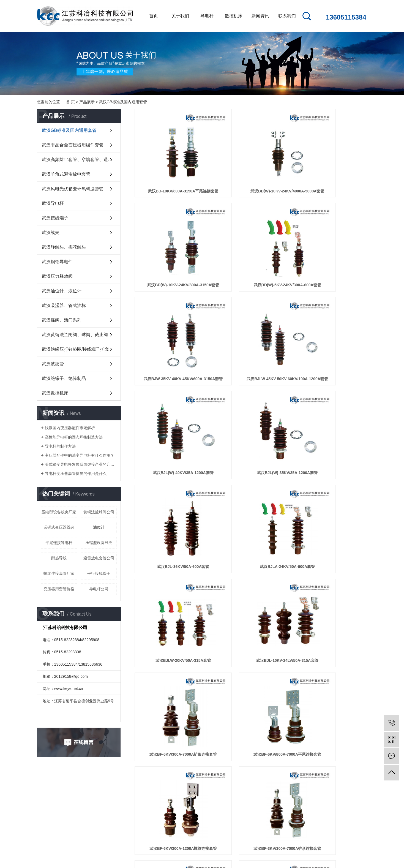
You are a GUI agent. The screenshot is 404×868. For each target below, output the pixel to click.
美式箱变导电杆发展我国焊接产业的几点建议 (81, 464)
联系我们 (287, 16)
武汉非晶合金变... (126, 802)
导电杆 (207, 16)
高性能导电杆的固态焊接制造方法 (74, 437)
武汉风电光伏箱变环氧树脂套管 (73, 189)
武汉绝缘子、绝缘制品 (64, 378)
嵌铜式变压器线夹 (59, 527)
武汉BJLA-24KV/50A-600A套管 (171, 395)
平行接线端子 (99, 573)
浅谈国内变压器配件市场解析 (70, 428)
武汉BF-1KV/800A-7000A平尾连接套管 (251, 618)
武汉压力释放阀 (57, 276)
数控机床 (234, 16)
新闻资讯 (260, 16)
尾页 (266, 640)
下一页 (249, 640)
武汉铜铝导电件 (57, 262)
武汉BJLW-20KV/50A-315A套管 (251, 395)
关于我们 (180, 16)
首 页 (70, 102)
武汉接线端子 (55, 218)
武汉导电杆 (53, 203)
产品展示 (87, 102)
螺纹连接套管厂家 (59, 573)
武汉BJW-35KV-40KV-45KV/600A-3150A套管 (251, 246)
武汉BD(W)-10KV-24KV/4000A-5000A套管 (251, 172)
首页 (154, 16)
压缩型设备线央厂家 (59, 512)
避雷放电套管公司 (99, 558)
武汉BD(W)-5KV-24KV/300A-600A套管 (171, 246)
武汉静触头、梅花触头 (64, 247)
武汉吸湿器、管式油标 (64, 305)
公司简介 (75, 794)
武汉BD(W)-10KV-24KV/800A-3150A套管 (331, 172)
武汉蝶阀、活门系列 (62, 320)
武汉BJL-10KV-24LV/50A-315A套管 (331, 395)
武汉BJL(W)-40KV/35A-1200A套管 (171, 320)
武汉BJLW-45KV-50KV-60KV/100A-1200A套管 (331, 246)
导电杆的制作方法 (60, 446)
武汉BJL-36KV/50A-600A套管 (331, 320)
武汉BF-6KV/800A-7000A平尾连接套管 (251, 469)
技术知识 (159, 810)
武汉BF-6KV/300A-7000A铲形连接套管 (171, 469)
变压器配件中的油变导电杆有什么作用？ (80, 455)
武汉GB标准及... (125, 794)
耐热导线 (59, 558)
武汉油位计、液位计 (62, 291)
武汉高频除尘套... (126, 810)
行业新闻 (159, 802)
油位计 (99, 527)
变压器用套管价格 (59, 589)
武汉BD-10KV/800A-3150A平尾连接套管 (171, 172)
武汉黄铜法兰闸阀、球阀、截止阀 (75, 335)
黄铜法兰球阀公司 (99, 512)
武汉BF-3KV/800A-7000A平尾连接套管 (251, 544)
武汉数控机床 (55, 393)
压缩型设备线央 (99, 543)
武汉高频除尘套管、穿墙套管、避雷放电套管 (81, 160)
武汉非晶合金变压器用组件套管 (73, 145)
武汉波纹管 (53, 364)
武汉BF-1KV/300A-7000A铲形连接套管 (171, 618)
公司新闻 (159, 794)
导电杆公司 (99, 589)
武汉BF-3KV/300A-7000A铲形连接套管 (171, 544)
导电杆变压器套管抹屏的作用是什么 (76, 474)
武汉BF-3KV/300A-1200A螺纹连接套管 (331, 544)
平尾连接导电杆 (59, 543)
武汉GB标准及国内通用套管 (123, 102)
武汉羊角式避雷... (126, 819)
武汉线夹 (51, 232)
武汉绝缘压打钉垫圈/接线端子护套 (75, 349)
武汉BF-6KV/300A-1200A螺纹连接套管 (331, 469)
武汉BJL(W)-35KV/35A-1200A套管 (251, 320)
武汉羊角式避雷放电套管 (66, 174)
